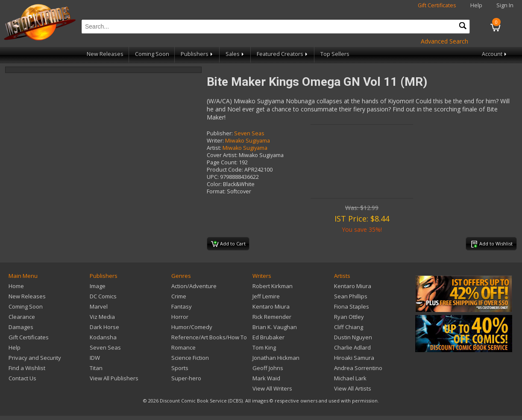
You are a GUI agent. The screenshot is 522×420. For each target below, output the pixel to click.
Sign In (505, 5)
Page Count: (222, 162)
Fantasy (182, 306)
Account (495, 54)
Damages (21, 327)
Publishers (197, 54)
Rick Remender (272, 317)
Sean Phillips (351, 296)
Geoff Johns (268, 368)
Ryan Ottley (349, 317)
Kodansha (103, 337)
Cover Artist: (222, 155)
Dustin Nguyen (353, 337)
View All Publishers (114, 378)
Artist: (214, 148)
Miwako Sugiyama (248, 141)
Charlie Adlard (352, 347)
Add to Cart (228, 244)
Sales (235, 54)
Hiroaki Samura (354, 358)
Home (16, 286)
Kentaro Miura (271, 306)
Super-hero (186, 378)
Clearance (22, 317)
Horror (180, 317)
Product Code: (225, 170)
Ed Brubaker (268, 337)
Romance (183, 347)
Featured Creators (283, 54)
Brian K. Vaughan (275, 327)
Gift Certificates (437, 5)
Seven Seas (249, 133)
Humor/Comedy (192, 327)
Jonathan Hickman (276, 358)
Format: (216, 191)
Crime (179, 296)
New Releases (105, 54)
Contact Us (22, 378)
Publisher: (220, 133)
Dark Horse (104, 327)
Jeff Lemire (266, 296)
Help (476, 5)
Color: (214, 184)
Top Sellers (335, 54)
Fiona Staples (352, 306)
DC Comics (103, 296)
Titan (96, 368)
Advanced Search (444, 41)
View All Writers (272, 388)
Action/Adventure (194, 286)
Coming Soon (152, 54)
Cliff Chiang (349, 327)
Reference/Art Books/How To (209, 337)
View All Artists (353, 388)
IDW (95, 358)
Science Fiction (190, 358)
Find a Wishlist (27, 368)
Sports (180, 368)
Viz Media (102, 317)
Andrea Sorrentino (358, 368)
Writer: (215, 141)
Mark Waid (266, 378)
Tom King (264, 347)
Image (98, 286)
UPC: (213, 177)
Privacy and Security (35, 358)
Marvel (99, 306)
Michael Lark (350, 378)
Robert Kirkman (273, 286)
